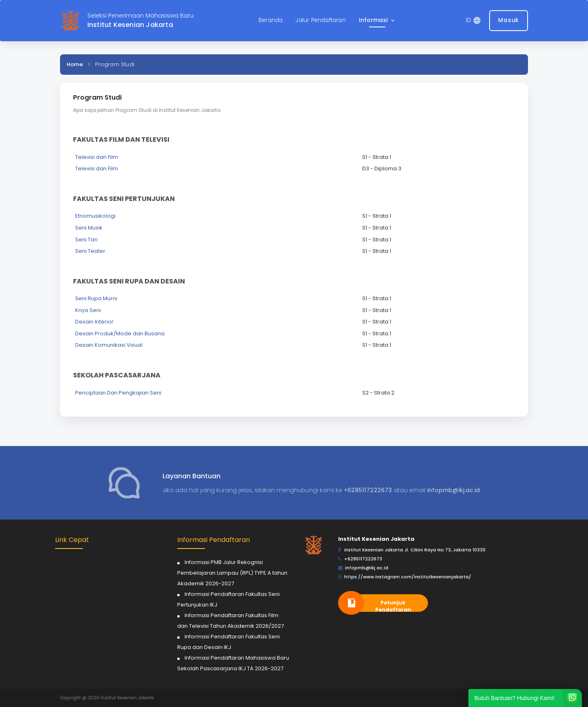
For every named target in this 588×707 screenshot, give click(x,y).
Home (75, 64)
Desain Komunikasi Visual (109, 345)
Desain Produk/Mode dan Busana (120, 333)
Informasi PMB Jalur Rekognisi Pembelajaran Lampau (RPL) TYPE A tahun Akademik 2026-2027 (232, 573)
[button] (378, 21)
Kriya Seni (88, 310)
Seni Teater (90, 251)
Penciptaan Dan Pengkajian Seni (118, 393)
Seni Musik (89, 228)
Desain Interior (94, 322)
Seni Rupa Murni (96, 298)
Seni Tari (86, 240)
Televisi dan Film (97, 157)
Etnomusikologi (95, 216)
